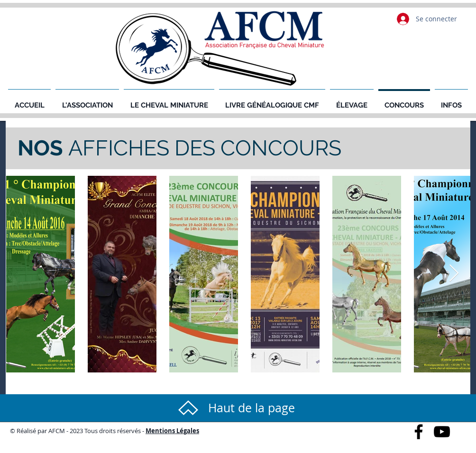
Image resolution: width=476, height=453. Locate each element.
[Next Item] (454, 274)
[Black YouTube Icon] (442, 432)
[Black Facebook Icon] (419, 432)
